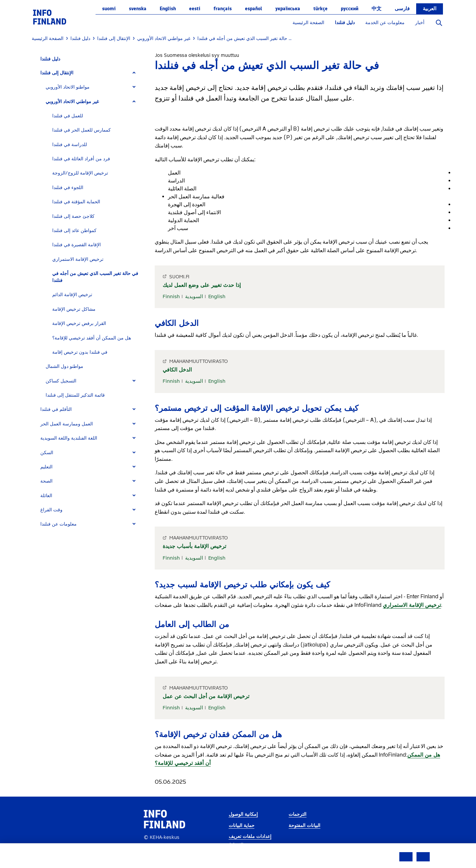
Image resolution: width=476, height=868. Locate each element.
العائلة (46, 496)
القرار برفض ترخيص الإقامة (79, 323)
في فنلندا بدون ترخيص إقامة (80, 352)
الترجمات (297, 814)
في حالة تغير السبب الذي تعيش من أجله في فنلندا (95, 277)
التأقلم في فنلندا (56, 409)
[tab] (91, 73)
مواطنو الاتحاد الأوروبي (68, 87)
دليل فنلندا (345, 23)
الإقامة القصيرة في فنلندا (77, 245)
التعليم (46, 467)
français (223, 9)
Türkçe (320, 9)
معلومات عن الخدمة (385, 23)
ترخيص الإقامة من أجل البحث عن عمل (206, 696)
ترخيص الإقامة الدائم (72, 295)
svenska (138, 9)
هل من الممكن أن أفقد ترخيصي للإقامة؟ (92, 338)
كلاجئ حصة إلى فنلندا (73, 216)
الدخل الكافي (177, 370)
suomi (109, 9)
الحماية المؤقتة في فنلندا (76, 202)
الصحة (46, 481)
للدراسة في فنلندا (70, 145)
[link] (50, 17)
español (254, 9)
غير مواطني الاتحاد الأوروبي (72, 102)
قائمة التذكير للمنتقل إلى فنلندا (75, 395)
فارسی (402, 9)
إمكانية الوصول (243, 814)
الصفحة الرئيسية (308, 23)
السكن (47, 453)
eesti (195, 9)
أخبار (420, 23)
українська (288, 9)
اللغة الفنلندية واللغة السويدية (69, 438)
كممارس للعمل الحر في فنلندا (81, 130)
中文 (377, 9)
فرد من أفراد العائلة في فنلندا (81, 159)
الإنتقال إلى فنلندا (57, 73)
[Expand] (134, 73)
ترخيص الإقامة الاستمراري (78, 259)
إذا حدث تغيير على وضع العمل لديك (202, 285)
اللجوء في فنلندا (68, 188)
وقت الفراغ (51, 510)
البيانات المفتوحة (304, 826)
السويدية (194, 296)
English (168, 9)
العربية (430, 9)
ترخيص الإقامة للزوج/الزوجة (80, 173)
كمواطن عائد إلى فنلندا (74, 231)
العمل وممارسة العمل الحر (67, 424)
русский (350, 9)
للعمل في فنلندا (68, 116)
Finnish (171, 296)
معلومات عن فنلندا (59, 524)
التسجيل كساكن (61, 381)
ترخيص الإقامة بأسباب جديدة (194, 546)
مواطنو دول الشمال (64, 366)
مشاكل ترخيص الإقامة (74, 309)
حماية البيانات (242, 826)
